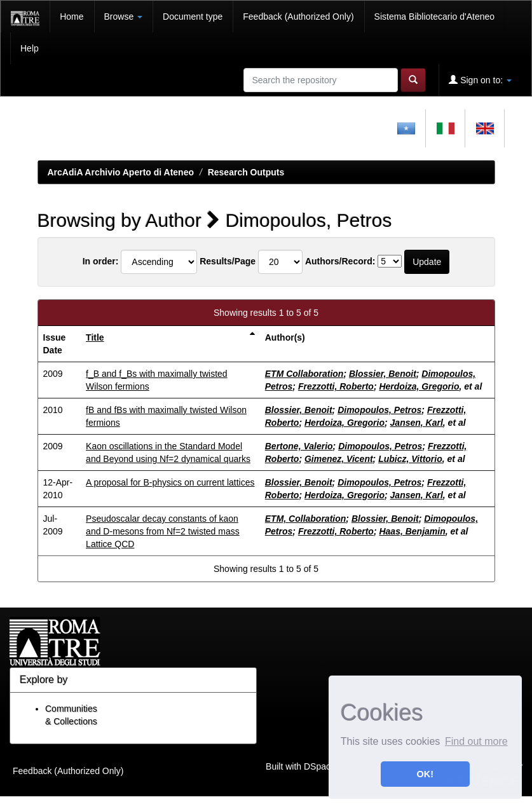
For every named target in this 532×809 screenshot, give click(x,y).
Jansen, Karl (417, 423)
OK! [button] (425, 774)
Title (95, 337)
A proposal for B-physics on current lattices (170, 482)
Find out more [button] (476, 741)
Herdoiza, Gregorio (419, 386)
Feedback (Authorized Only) (298, 17)
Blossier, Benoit (383, 374)
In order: (101, 261)
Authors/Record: (340, 261)
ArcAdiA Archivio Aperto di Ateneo (121, 172)
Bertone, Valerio (299, 446)
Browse (124, 17)
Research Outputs (246, 172)
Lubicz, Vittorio (410, 459)
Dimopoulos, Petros (379, 410)
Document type (193, 17)
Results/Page (228, 261)
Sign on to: (480, 80)
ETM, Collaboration (306, 519)
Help (30, 48)
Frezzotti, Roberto (336, 386)
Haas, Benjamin (412, 531)
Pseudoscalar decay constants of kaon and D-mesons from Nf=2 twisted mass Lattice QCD (163, 531)
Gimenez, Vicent (339, 459)
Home (72, 17)
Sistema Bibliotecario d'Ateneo (434, 17)
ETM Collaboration (304, 374)
